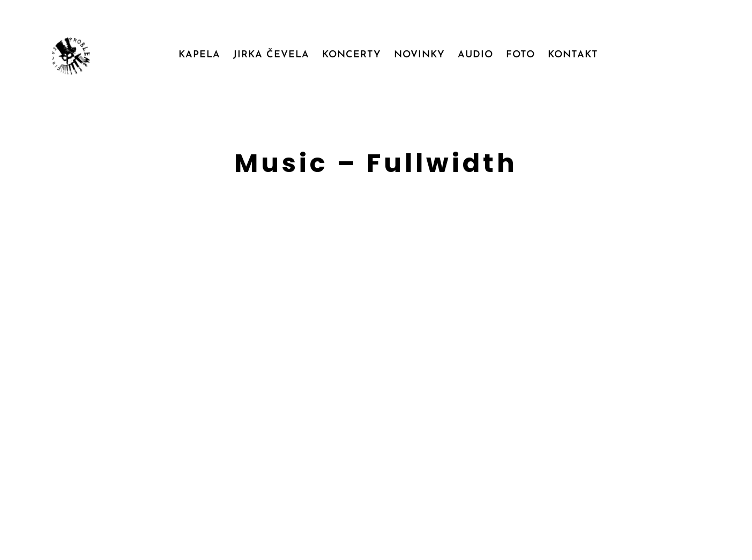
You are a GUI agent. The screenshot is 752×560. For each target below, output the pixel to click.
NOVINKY (419, 55)
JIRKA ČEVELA (271, 55)
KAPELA (199, 55)
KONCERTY (352, 55)
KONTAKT (573, 55)
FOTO (520, 55)
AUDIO (475, 55)
